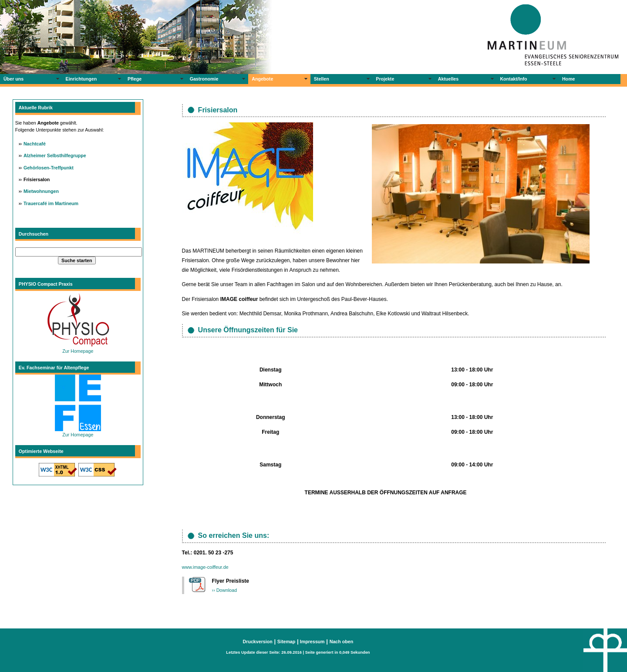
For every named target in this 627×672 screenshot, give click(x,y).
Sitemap (286, 642)
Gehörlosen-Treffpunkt (49, 168)
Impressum (312, 642)
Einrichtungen (81, 79)
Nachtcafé (35, 144)
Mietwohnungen (41, 191)
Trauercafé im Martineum (51, 203)
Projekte (385, 79)
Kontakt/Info (513, 79)
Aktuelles (448, 79)
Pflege (135, 79)
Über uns (13, 79)
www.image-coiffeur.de (205, 567)
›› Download (224, 590)
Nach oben (341, 642)
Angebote (262, 79)
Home (569, 79)
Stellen (322, 79)
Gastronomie (204, 79)
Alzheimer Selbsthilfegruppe (55, 155)
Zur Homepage (78, 348)
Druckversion (258, 642)
